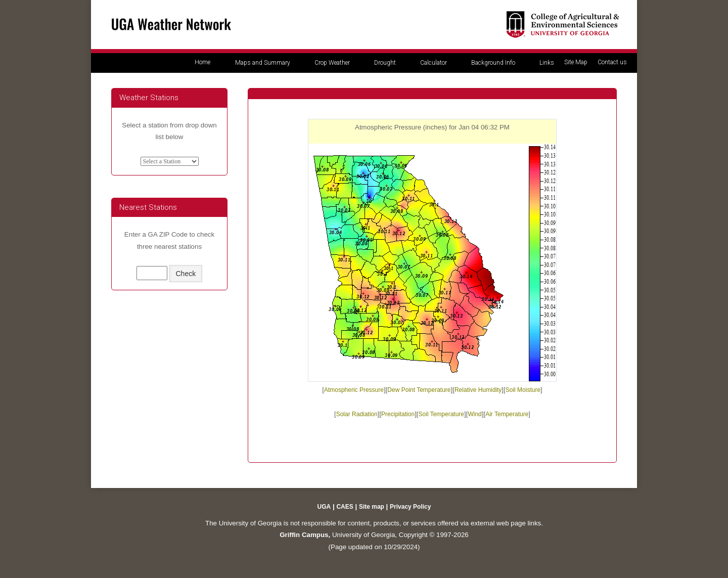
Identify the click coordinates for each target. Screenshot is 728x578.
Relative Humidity (478, 390)
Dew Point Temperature (419, 390)
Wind (474, 414)
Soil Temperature (442, 414)
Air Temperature (507, 414)
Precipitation (398, 414)
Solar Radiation (357, 414)
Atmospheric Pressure (354, 390)
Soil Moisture (523, 390)
